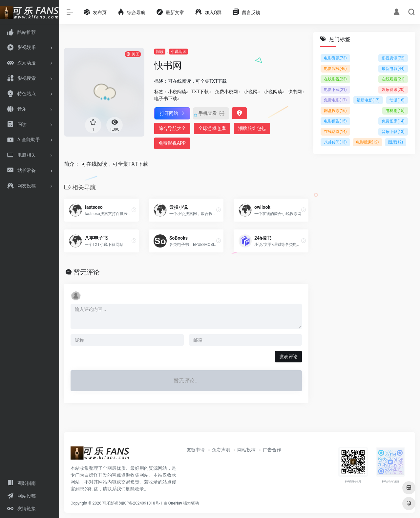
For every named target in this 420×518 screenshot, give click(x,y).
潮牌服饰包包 (252, 128)
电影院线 (335, 69)
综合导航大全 (172, 128)
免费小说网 (226, 92)
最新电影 (393, 69)
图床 (396, 142)
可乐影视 (110, 503)
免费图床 (393, 121)
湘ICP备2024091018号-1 (141, 503)
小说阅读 (178, 52)
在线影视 (335, 79)
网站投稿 (246, 450)
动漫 (397, 100)
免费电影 (335, 100)
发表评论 (288, 356)
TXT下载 (200, 92)
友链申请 (196, 450)
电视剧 (395, 111)
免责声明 (221, 450)
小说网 (251, 92)
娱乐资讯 (393, 90)
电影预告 (335, 121)
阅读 (160, 52)
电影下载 (335, 90)
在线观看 (393, 79)
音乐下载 (393, 132)
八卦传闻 (335, 142)
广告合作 (272, 450)
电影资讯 (335, 58)
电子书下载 (166, 98)
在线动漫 (335, 132)
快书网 (295, 92)
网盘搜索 (335, 111)
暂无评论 (87, 272)
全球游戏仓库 (212, 128)
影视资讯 (393, 58)
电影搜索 (367, 142)
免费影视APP (172, 143)
